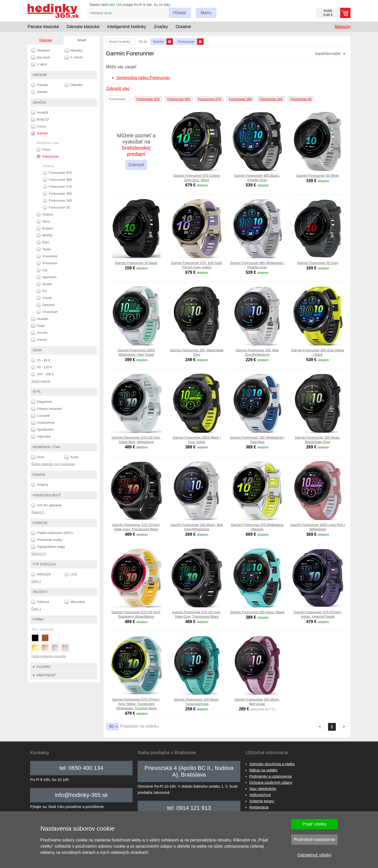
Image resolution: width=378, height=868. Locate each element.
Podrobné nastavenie (315, 840)
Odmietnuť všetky (315, 855)
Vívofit (44, 298)
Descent (46, 305)
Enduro (45, 228)
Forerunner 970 (148, 99)
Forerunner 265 (240, 99)
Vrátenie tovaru (262, 801)
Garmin (39, 133)
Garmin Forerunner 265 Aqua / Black (257, 612)
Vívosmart (47, 312)
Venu (43, 222)
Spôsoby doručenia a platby (272, 764)
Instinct (45, 215)
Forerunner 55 (301, 99)
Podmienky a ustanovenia (271, 776)
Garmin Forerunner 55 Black (136, 263)
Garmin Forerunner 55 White (318, 176)
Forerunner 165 (271, 99)
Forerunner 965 (179, 99)
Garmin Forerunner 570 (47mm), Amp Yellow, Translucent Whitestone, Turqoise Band (136, 704)
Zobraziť (136, 165)
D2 (42, 291)
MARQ (45, 235)
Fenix (43, 150)
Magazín (343, 27)
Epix (43, 242)
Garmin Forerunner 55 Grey (318, 263)
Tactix (44, 249)
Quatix (44, 284)
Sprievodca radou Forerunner (143, 78)
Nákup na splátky (263, 770)
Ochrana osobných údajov (271, 782)
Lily (42, 270)
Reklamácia (259, 807)
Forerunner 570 (210, 99)
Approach (47, 277)
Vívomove (47, 263)
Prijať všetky (314, 824)
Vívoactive (47, 256)
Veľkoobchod (260, 795)
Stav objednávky (263, 789)
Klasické (46, 40)
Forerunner (48, 157)
